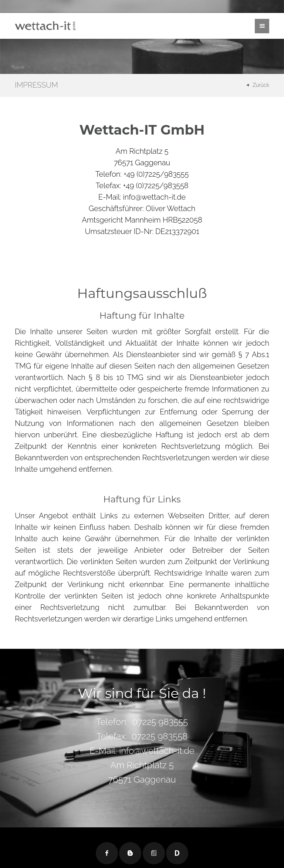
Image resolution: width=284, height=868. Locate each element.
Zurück (261, 85)
